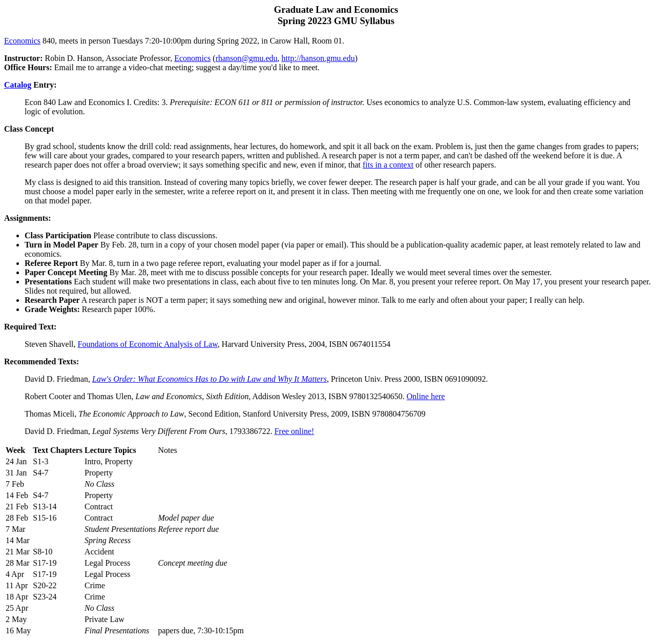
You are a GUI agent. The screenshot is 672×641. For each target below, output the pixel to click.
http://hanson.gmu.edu (318, 58)
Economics (22, 41)
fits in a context (388, 165)
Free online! (295, 431)
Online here (426, 396)
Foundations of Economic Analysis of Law (148, 344)
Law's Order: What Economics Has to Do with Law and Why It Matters (209, 379)
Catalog (18, 85)
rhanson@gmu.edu (247, 58)
